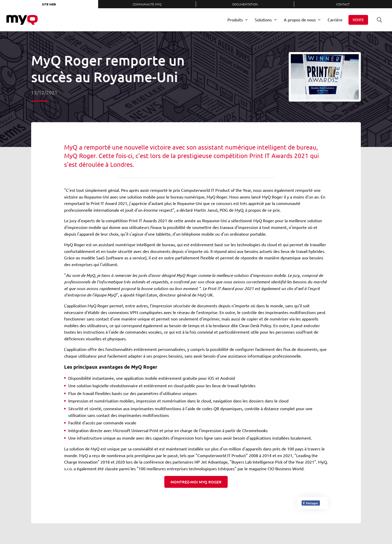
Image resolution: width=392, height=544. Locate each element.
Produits (235, 20)
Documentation (245, 4)
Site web (49, 4)
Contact (343, 4)
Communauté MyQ (147, 4)
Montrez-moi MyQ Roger (196, 482)
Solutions (263, 20)
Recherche (378, 20)
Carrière (335, 20)
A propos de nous (300, 20)
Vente (358, 20)
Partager (310, 503)
